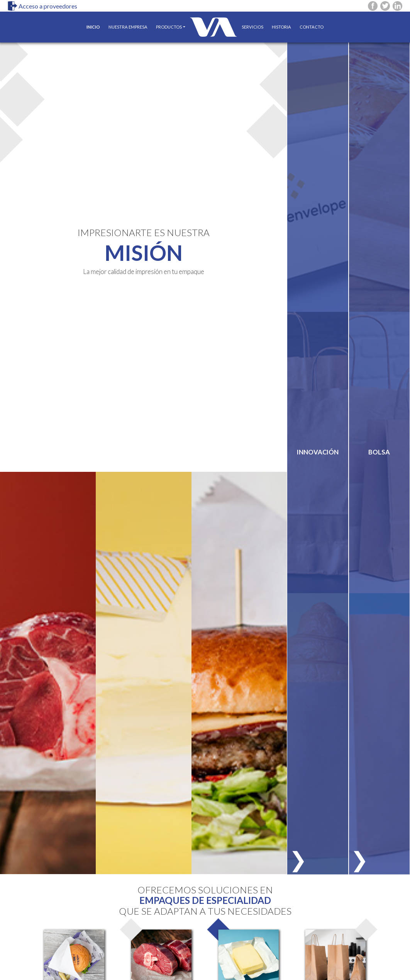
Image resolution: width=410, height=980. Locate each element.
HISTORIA (281, 27)
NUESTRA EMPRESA (128, 27)
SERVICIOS (252, 27)
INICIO (95, 24)
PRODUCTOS (169, 27)
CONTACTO (312, 27)
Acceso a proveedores (42, 6)
